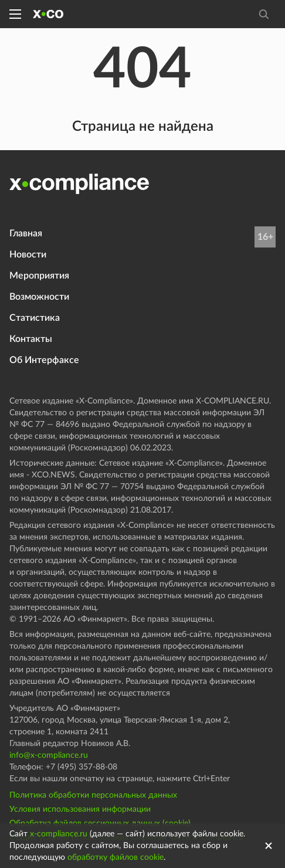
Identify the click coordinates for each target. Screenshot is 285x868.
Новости (28, 255)
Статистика (35, 318)
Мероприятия (39, 276)
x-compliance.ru (59, 834)
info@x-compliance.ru (49, 755)
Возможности (39, 297)
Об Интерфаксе (44, 360)
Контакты (31, 339)
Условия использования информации (80, 809)
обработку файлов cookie (116, 857)
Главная (26, 233)
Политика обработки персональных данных (93, 795)
